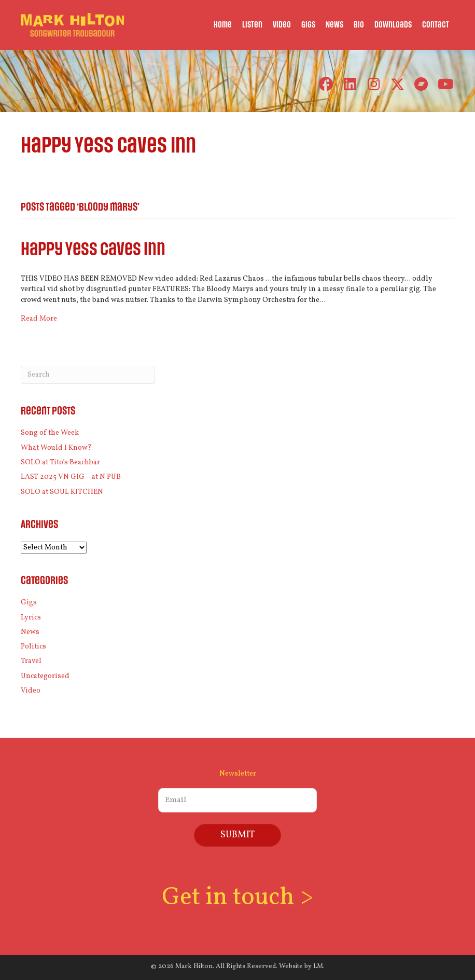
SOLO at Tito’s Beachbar (60, 463)
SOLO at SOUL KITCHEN (62, 492)
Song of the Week (50, 433)
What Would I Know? (56, 448)
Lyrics (31, 618)
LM (318, 967)
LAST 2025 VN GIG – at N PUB (71, 477)
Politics (33, 647)
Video (31, 691)
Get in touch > (237, 898)
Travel (31, 661)
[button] (326, 84)
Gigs (29, 603)
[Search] (88, 375)
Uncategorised (45, 676)
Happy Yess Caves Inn (93, 250)
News (30, 632)
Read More (39, 319)
